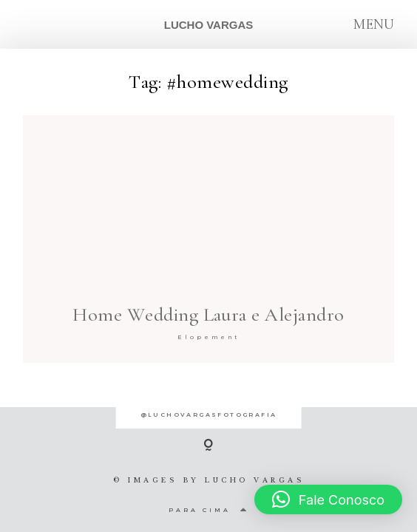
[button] (328, 499)
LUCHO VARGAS (209, 25)
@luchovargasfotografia (209, 415)
